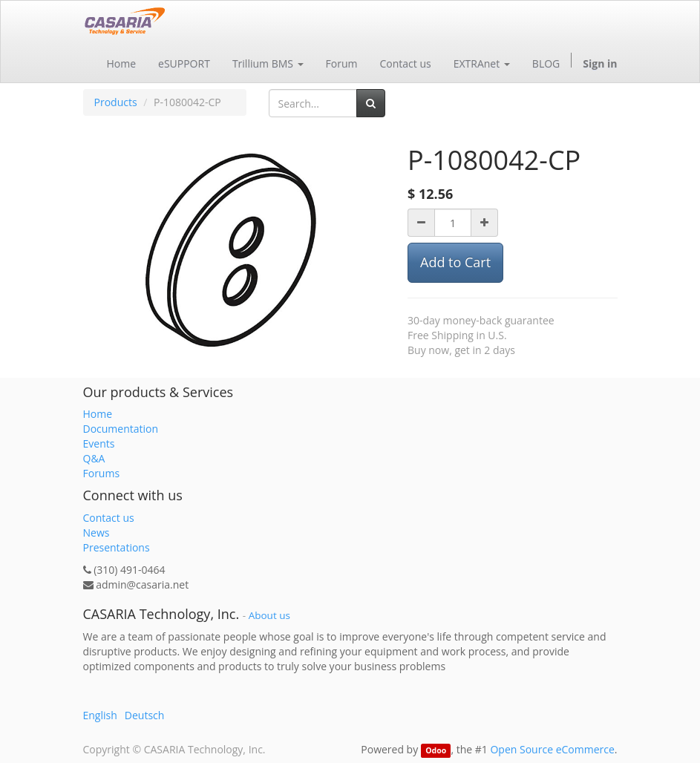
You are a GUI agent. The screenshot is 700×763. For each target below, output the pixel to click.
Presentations (117, 547)
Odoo (436, 750)
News (97, 533)
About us (269, 615)
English (100, 715)
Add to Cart (455, 262)
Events (99, 443)
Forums (102, 473)
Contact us (109, 518)
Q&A (94, 458)
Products (116, 102)
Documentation (121, 429)
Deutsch (145, 715)
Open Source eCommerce (552, 749)
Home (98, 414)
